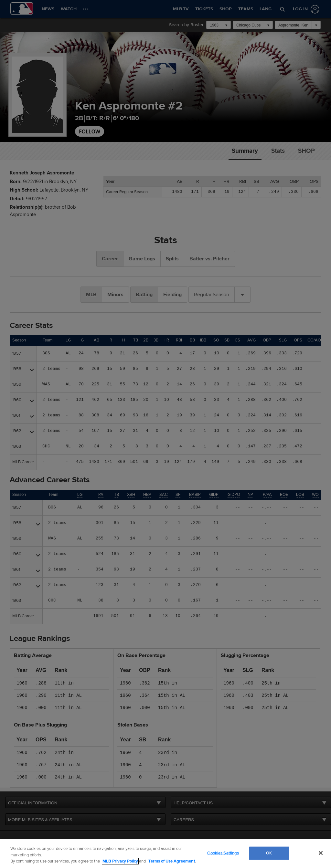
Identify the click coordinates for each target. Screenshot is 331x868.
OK (269, 853)
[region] (165, 854)
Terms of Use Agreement (172, 861)
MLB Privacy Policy (120, 861)
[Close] (321, 853)
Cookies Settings (223, 853)
